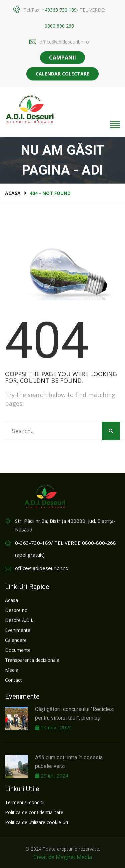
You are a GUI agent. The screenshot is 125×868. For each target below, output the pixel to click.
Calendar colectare (62, 74)
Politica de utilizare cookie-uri (36, 822)
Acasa (13, 193)
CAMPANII (62, 58)
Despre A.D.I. (19, 620)
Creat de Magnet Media (63, 857)
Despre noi (17, 610)
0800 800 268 (59, 26)
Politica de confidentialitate (34, 812)
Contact (13, 680)
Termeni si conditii (25, 802)
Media (12, 670)
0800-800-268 (99, 543)
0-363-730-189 (33, 543)
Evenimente (18, 630)
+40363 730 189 (59, 10)
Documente (18, 650)
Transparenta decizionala (32, 660)
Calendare (16, 640)
